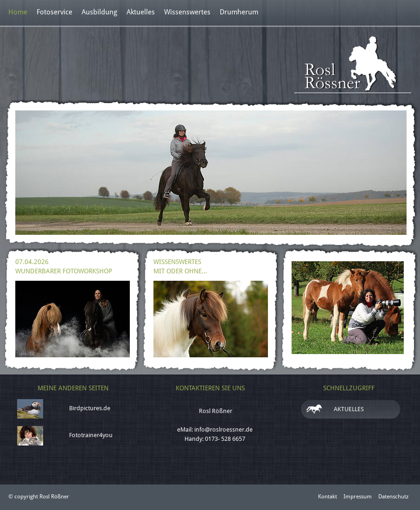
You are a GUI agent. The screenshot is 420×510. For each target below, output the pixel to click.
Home (18, 12)
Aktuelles (141, 12)
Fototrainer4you (91, 435)
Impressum (358, 497)
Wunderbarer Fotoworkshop (64, 271)
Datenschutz (393, 497)
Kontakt (328, 497)
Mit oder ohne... (180, 271)
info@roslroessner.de (223, 429)
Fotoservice (54, 12)
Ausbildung (99, 12)
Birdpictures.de (90, 408)
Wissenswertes (187, 12)
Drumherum (239, 12)
